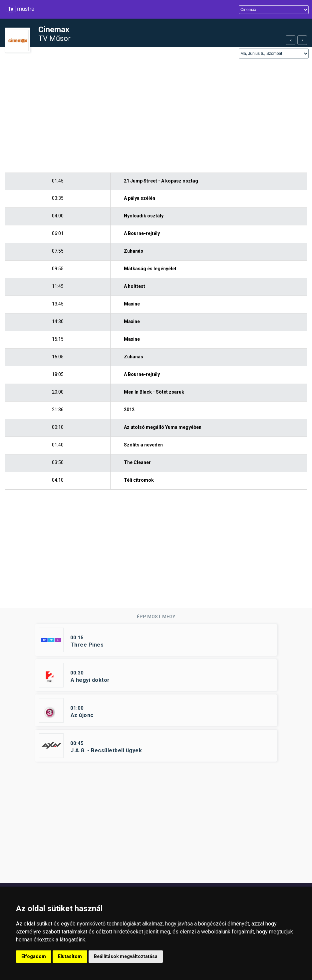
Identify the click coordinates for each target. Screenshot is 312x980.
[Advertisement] (156, 116)
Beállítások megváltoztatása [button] (126, 956)
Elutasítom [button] (70, 956)
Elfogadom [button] (34, 956)
